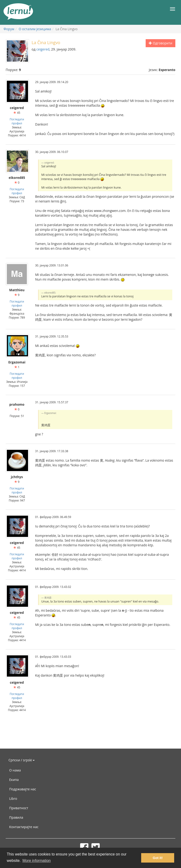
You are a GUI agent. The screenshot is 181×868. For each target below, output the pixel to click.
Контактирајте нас (24, 827)
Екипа (14, 780)
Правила (16, 817)
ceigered (43, 49)
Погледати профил (17, 121)
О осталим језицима (35, 29)
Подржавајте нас (23, 789)
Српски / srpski (22, 760)
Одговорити (160, 43)
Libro (13, 798)
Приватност (19, 808)
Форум (9, 29)
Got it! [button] (158, 858)
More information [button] (37, 861)
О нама (15, 770)
